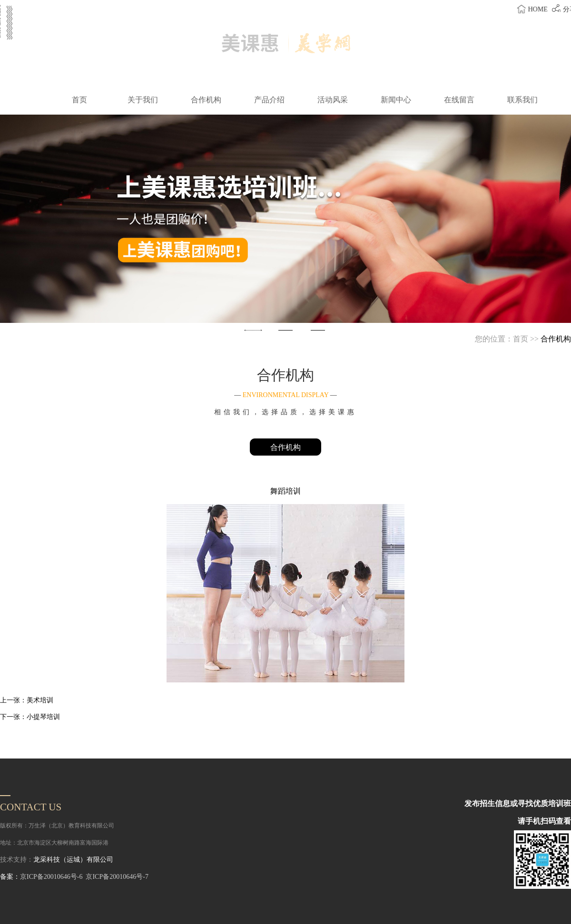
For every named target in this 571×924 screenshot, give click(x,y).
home (543, 9)
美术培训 (40, 700)
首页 (521, 339)
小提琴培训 (43, 717)
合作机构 (285, 447)
